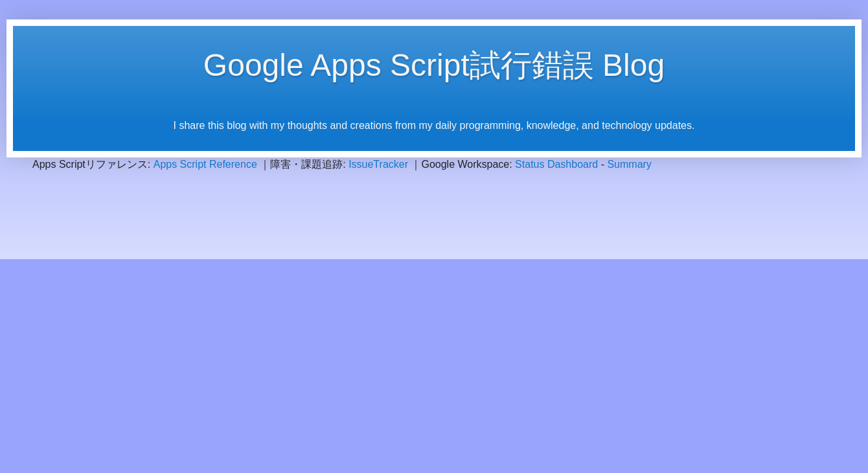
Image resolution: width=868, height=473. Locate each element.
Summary (629, 164)
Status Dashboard (556, 164)
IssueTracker (378, 164)
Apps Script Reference (205, 164)
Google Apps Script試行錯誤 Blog (434, 65)
